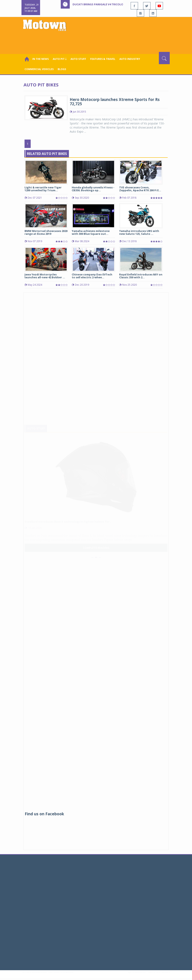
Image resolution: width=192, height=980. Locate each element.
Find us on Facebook (44, 814)
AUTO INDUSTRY (130, 59)
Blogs (62, 69)
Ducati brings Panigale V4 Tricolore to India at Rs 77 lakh (116, 4)
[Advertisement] (97, 41)
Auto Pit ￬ (60, 59)
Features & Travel (103, 59)
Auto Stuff (78, 59)
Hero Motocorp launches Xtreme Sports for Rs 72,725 (115, 102)
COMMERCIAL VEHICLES (39, 69)
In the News (40, 59)
